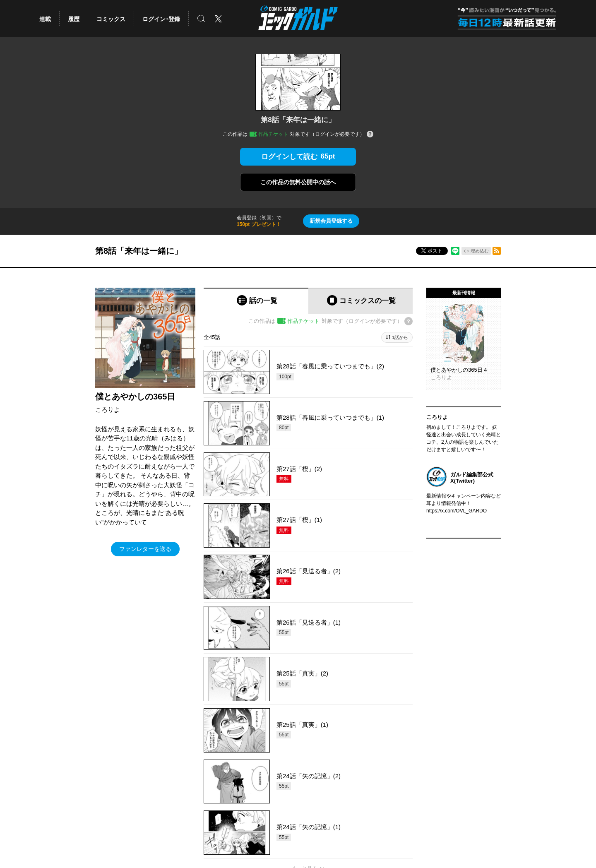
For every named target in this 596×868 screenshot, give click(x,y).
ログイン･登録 (161, 19)
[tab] (256, 301)
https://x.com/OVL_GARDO (457, 511)
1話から (400, 337)
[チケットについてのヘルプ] (370, 135)
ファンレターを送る (145, 549)
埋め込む (480, 251)
